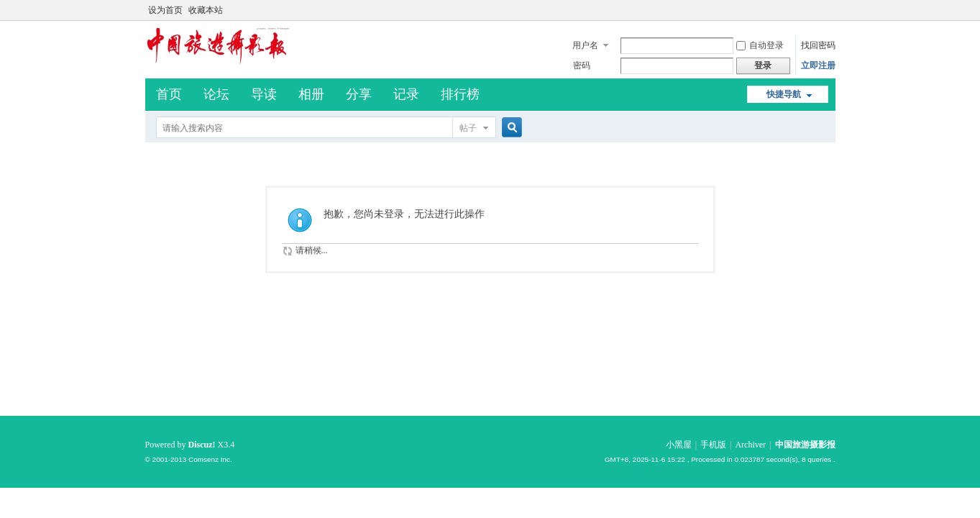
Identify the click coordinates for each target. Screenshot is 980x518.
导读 (264, 94)
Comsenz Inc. (210, 459)
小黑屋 (679, 445)
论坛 (216, 94)
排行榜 (460, 94)
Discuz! (202, 445)
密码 (582, 65)
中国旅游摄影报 (805, 445)
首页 (169, 94)
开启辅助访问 (832, 10)
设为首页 (165, 10)
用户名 (585, 45)
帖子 (468, 128)
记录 (406, 94)
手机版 (713, 445)
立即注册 (818, 65)
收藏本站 (206, 10)
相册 (311, 94)
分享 (359, 94)
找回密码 (818, 45)
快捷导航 (784, 94)
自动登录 (760, 45)
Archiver (750, 445)
